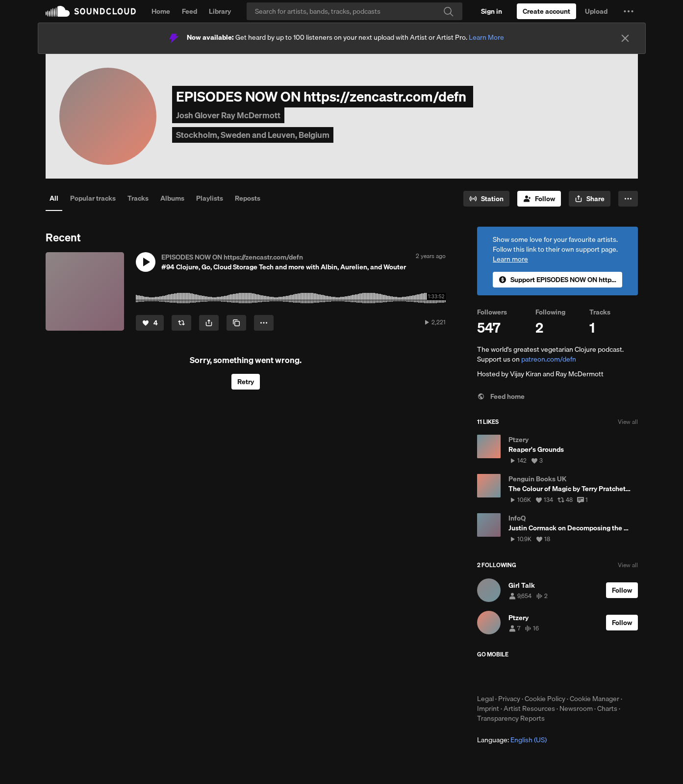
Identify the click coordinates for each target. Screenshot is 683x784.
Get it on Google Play (573, 676)
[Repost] (181, 323)
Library (220, 11)
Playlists (210, 198)
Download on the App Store (506, 676)
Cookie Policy (545, 699)
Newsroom (576, 708)
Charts (607, 708)
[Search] (354, 11)
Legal (485, 699)
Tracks (138, 198)
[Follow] (539, 199)
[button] (629, 11)
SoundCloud (91, 11)
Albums (172, 198)
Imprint (488, 708)
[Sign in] (492, 11)
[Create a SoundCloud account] (546, 11)
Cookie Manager (594, 699)
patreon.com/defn (549, 359)
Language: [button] (512, 740)
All (54, 198)
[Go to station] (486, 199)
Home (161, 11)
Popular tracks (93, 198)
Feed (190, 11)
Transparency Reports (511, 718)
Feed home (501, 396)
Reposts (248, 198)
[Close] (625, 38)
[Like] (150, 323)
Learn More (486, 37)
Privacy (509, 699)
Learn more (510, 259)
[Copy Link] (236, 323)
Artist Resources (529, 708)
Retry (246, 382)
